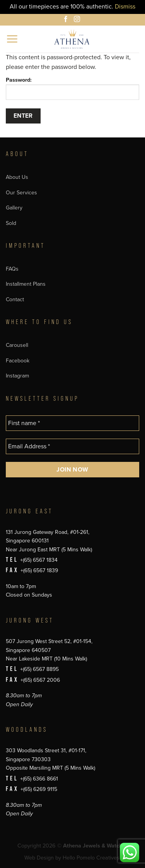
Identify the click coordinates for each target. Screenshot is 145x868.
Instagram (17, 376)
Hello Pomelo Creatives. (92, 858)
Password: (72, 88)
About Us (17, 177)
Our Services (21, 193)
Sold (11, 223)
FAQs (12, 269)
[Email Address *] (72, 446)
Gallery (14, 208)
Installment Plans (26, 284)
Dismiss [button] (125, 7)
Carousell (17, 345)
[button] (13, 39)
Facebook (18, 361)
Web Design (39, 858)
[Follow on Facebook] (67, 20)
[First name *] (72, 423)
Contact (15, 299)
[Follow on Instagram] (78, 20)
